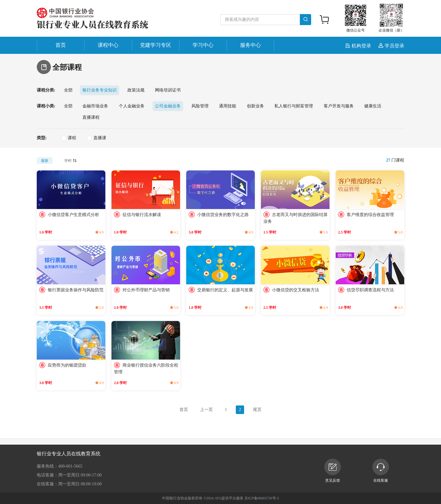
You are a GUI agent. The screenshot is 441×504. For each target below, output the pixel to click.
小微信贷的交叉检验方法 (296, 290)
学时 (71, 160)
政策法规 (136, 90)
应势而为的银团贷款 (67, 365)
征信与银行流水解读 (142, 215)
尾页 (257, 410)
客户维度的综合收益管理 (370, 215)
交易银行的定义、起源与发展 (225, 290)
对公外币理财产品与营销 (146, 290)
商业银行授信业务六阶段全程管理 (146, 369)
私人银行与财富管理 (294, 106)
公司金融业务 (168, 106)
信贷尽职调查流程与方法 (370, 290)
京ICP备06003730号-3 (262, 498)
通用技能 (228, 106)
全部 (68, 90)
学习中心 (203, 45)
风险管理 (200, 106)
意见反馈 (333, 471)
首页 (61, 45)
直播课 (100, 138)
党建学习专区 (156, 45)
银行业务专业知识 (100, 90)
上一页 (206, 410)
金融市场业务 (95, 106)
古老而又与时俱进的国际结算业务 (296, 218)
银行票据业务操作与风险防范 (76, 290)
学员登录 (391, 46)
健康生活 (373, 106)
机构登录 (359, 46)
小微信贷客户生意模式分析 (73, 215)
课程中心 (108, 45)
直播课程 (91, 117)
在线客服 (381, 471)
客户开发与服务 (339, 106)
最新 (45, 161)
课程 (72, 138)
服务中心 (251, 45)
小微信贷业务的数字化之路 (223, 215)
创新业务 (255, 106)
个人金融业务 (132, 106)
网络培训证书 (168, 90)
